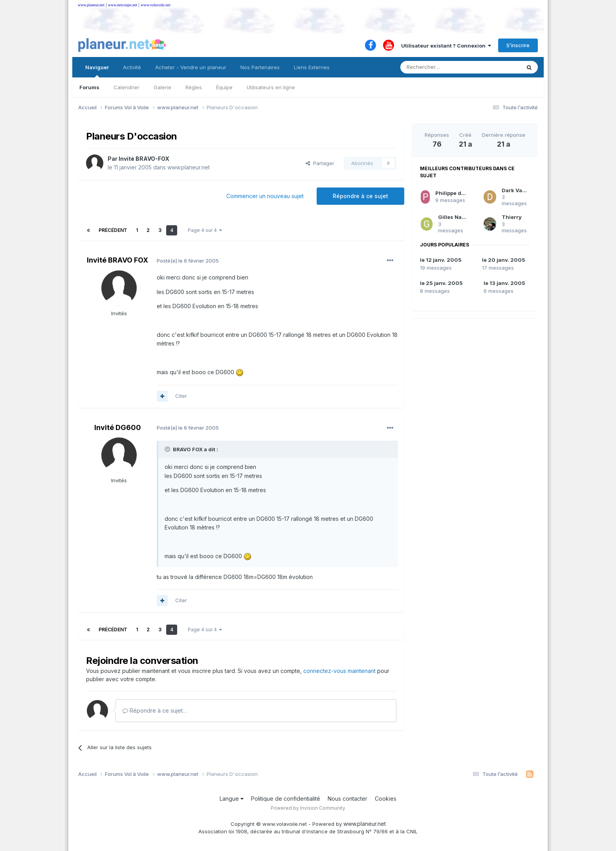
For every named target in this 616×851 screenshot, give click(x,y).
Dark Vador (516, 190)
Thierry (512, 217)
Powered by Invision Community (308, 808)
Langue (232, 799)
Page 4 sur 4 (205, 230)
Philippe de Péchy (459, 193)
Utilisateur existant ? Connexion (446, 46)
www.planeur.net (91, 5)
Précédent (113, 230)
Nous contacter (347, 799)
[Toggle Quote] (168, 449)
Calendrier (126, 87)
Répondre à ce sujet (360, 196)
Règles (194, 87)
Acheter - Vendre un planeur (191, 67)
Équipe (224, 87)
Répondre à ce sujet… (155, 710)
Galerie (162, 87)
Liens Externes (312, 67)
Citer (181, 396)
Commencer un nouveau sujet (265, 196)
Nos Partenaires (260, 67)
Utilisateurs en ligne (271, 87)
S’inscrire (518, 45)
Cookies (386, 799)
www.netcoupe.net (123, 5)
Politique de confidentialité (286, 799)
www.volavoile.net (155, 5)
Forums (89, 87)
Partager (320, 163)
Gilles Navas (455, 217)
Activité (132, 67)
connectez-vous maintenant (339, 671)
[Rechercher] (443, 67)
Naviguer (97, 71)
